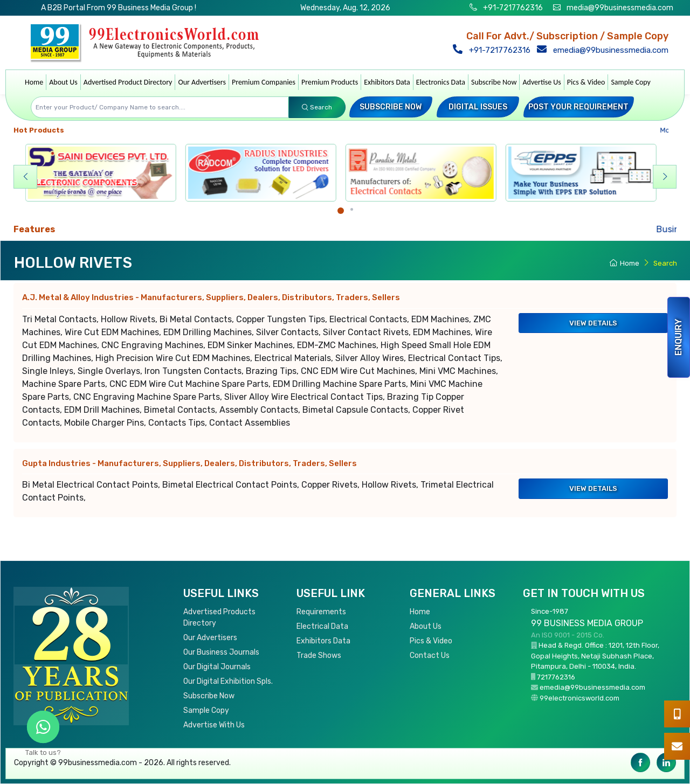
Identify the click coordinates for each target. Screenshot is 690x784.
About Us (63, 82)
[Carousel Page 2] (352, 209)
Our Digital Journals (217, 667)
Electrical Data (322, 626)
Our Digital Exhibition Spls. (228, 681)
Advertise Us (541, 82)
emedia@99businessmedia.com (605, 50)
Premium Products (330, 82)
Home (34, 82)
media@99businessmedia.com (620, 8)
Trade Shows (319, 655)
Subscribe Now (494, 82)
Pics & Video (586, 82)
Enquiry (678, 337)
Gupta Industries (189, 463)
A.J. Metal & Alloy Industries (211, 297)
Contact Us (430, 655)
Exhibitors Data (387, 82)
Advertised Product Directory (128, 82)
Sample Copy (631, 82)
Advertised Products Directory (219, 618)
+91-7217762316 (512, 8)
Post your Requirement (578, 107)
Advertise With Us (214, 725)
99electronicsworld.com (579, 698)
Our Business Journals (221, 652)
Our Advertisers (202, 82)
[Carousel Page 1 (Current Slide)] (341, 211)
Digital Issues (478, 107)
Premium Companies (264, 82)
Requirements (321, 612)
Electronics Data (441, 82)
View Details (593, 323)
